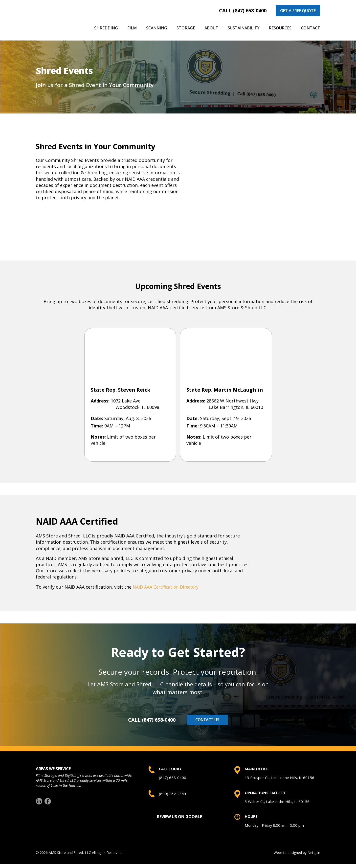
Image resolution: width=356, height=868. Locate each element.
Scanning (157, 28)
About (211, 28)
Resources (280, 28)
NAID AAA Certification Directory (167, 587)
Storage (186, 28)
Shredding (106, 28)
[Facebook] (48, 803)
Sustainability (244, 28)
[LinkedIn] (39, 803)
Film (132, 28)
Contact (311, 28)
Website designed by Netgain (297, 857)
